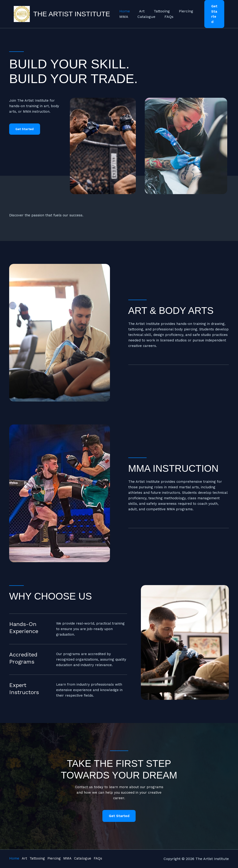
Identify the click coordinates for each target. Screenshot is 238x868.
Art (139, 9)
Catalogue (144, 14)
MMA (123, 14)
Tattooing (157, 9)
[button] (213, 11)
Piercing (180, 9)
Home (124, 9)
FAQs (164, 14)
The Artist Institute (72, 11)
